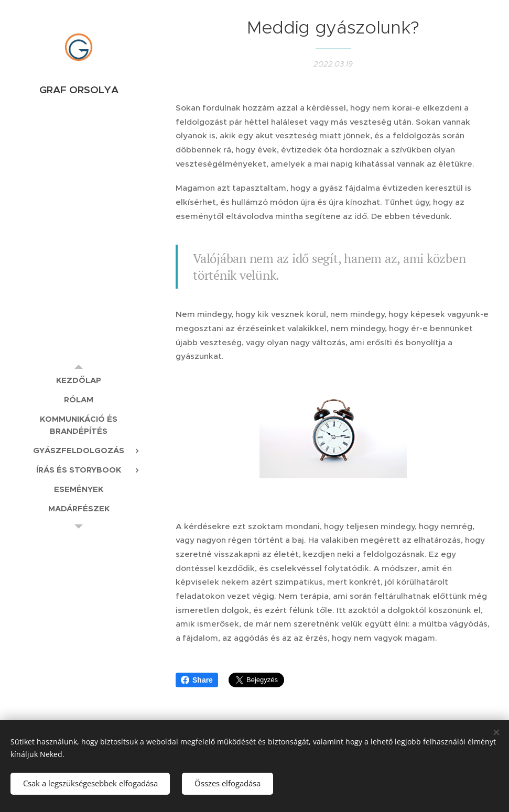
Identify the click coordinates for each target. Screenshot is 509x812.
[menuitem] (79, 380)
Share (197, 680)
